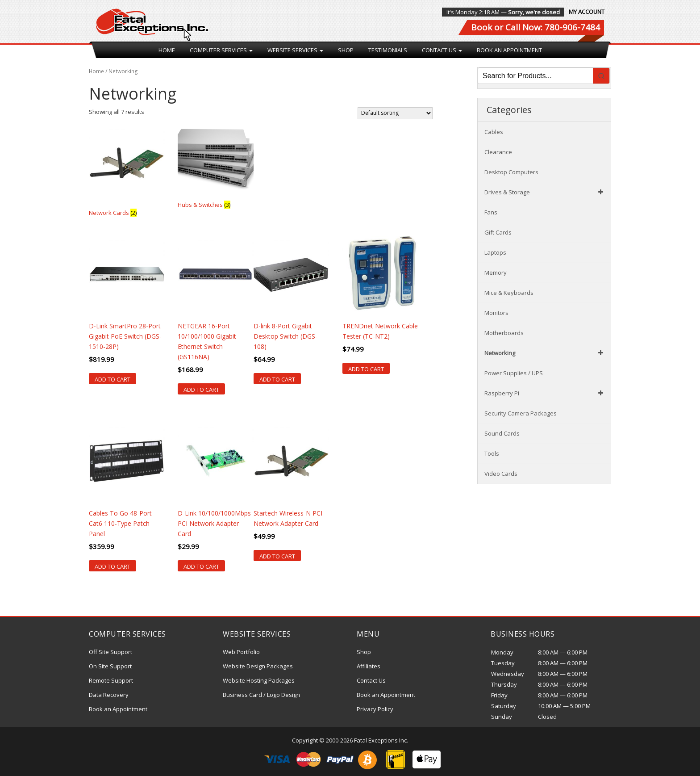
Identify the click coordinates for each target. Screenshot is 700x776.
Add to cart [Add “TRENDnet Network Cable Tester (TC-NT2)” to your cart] (366, 369)
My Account (587, 12)
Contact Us (442, 50)
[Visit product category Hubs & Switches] (216, 168)
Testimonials (388, 50)
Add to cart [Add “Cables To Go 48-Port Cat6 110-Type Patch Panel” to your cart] (112, 566)
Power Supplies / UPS (514, 373)
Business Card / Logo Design (261, 695)
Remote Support (111, 680)
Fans (491, 212)
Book (481, 27)
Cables (494, 132)
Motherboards (504, 333)
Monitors (496, 313)
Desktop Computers (511, 172)
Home (167, 50)
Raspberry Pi (545, 393)
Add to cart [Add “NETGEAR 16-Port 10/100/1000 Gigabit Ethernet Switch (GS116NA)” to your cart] (201, 390)
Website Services (295, 50)
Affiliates (369, 666)
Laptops (495, 252)
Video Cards (501, 474)
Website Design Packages (258, 666)
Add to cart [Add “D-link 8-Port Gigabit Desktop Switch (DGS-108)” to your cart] (277, 379)
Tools (492, 453)
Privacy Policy (375, 709)
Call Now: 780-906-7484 (553, 27)
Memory (496, 273)
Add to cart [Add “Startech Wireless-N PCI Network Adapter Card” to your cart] (277, 556)
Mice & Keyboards (509, 293)
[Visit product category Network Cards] (127, 172)
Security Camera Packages (521, 413)
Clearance (498, 152)
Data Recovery (109, 695)
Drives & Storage (545, 192)
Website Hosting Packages (259, 680)
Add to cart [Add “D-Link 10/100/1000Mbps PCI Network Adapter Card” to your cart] (201, 566)
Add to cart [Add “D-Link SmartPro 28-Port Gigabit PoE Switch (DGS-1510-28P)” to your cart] (112, 379)
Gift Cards (498, 232)
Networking (545, 353)
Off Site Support (110, 652)
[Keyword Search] (535, 76)
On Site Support (110, 666)
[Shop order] (395, 113)
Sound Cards (502, 433)
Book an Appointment (509, 50)
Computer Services (221, 50)
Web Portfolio (241, 652)
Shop (346, 50)
